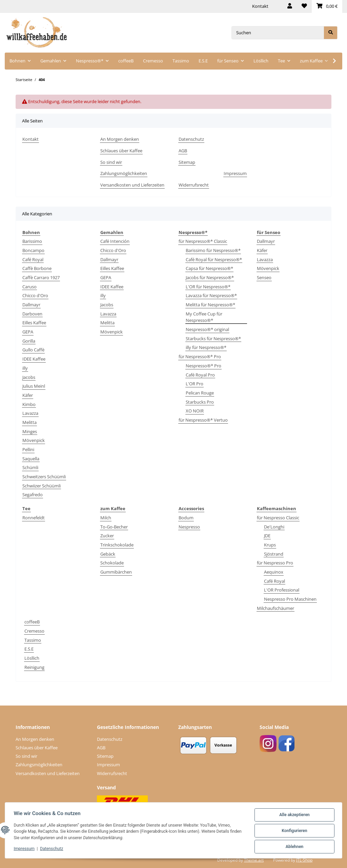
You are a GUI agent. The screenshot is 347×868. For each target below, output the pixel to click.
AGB (183, 151)
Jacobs (29, 377)
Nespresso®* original (207, 329)
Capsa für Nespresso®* (209, 268)
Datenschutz (191, 139)
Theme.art (254, 860)
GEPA (28, 332)
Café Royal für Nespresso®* (214, 259)
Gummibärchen (116, 572)
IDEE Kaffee (34, 359)
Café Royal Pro (200, 375)
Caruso (29, 287)
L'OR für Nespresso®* (208, 287)
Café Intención (115, 241)
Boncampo (33, 250)
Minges (30, 431)
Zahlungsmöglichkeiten (124, 173)
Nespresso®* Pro (203, 366)
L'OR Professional (282, 590)
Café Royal (33, 259)
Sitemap (187, 162)
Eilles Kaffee (34, 323)
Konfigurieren (293, 831)
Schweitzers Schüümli (44, 477)
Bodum (186, 518)
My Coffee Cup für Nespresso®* (204, 317)
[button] (290, 6)
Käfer (28, 395)
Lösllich (32, 658)
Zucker (107, 536)
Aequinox (274, 572)
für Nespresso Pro (275, 563)
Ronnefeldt (34, 518)
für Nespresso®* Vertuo (203, 420)
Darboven (32, 314)
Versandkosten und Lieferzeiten (132, 185)
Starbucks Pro (200, 402)
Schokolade (112, 563)
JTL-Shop (304, 860)
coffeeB (32, 622)
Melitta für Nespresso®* (210, 305)
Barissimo (32, 241)
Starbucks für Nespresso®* (213, 339)
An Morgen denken (120, 139)
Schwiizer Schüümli (42, 486)
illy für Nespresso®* (206, 347)
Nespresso (189, 527)
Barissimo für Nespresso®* (213, 250)
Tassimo (33, 640)
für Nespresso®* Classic (203, 241)
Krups (270, 545)
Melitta (29, 422)
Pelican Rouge (200, 393)
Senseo (264, 277)
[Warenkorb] (327, 6)
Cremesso (34, 631)
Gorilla (29, 341)
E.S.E (29, 649)
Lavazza (30, 413)
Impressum (235, 173)
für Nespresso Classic (278, 518)
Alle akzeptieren (293, 816)
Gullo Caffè (33, 350)
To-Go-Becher (114, 527)
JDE (267, 536)
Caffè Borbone (37, 268)
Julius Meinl (34, 386)
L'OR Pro (195, 384)
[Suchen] (278, 33)
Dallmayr (31, 305)
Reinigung (34, 667)
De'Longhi (274, 527)
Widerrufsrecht (194, 185)
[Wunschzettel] (304, 6)
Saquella (31, 459)
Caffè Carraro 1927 (41, 277)
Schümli (30, 467)
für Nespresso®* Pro (200, 356)
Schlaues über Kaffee (121, 151)
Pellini (28, 449)
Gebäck (108, 554)
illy (25, 368)
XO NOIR (195, 411)
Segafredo (33, 495)
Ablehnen (293, 847)
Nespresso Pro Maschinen (290, 599)
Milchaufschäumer (275, 608)
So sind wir (111, 162)
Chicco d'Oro (35, 295)
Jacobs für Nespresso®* (210, 277)
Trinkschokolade (117, 545)
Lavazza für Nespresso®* (211, 295)
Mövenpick (34, 440)
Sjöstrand (274, 554)
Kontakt (260, 6)
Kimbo (29, 404)
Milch (106, 518)
